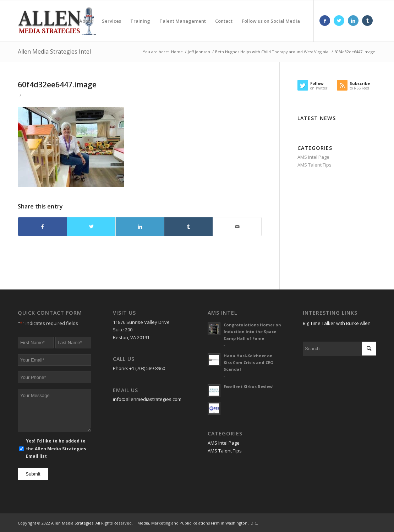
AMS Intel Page (313, 157)
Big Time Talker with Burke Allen (337, 323)
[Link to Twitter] (339, 21)
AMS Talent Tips (314, 165)
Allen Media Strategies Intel (54, 51)
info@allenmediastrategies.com (147, 399)
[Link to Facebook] (325, 21)
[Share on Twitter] (91, 227)
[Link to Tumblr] (367, 21)
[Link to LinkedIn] (353, 21)
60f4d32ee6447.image (57, 85)
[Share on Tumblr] (188, 227)
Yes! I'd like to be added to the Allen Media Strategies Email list (56, 449)
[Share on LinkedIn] (140, 227)
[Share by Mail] (237, 227)
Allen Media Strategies (72, 523)
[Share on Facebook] (42, 227)
